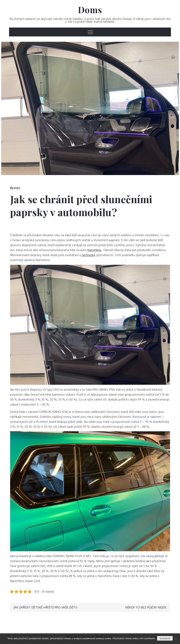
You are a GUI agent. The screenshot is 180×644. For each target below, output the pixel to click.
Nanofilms (94, 250)
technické (88, 255)
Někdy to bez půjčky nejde (146, 607)
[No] (176, 639)
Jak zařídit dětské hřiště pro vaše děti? (46, 607)
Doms (90, 10)
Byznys (15, 188)
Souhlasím (165, 638)
